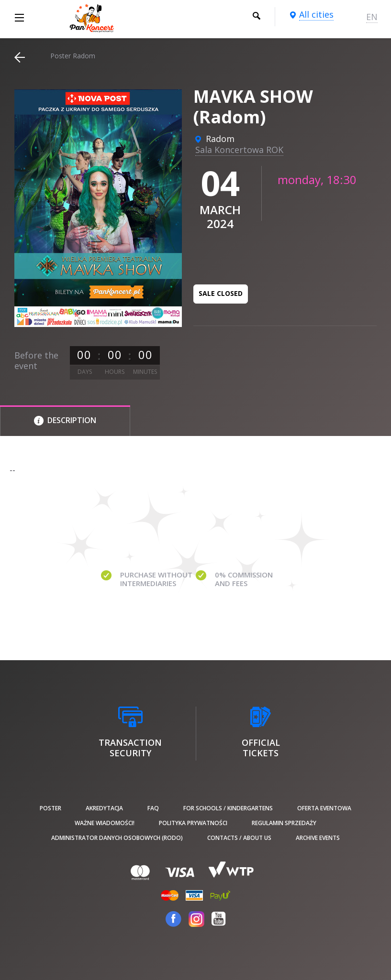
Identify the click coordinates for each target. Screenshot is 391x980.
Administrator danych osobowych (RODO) (117, 838)
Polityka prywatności (193, 823)
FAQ (153, 808)
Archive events (318, 838)
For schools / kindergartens (228, 808)
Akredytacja (104, 808)
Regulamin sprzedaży (284, 823)
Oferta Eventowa (324, 808)
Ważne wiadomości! (105, 823)
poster (50, 808)
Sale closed (221, 293)
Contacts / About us (239, 838)
